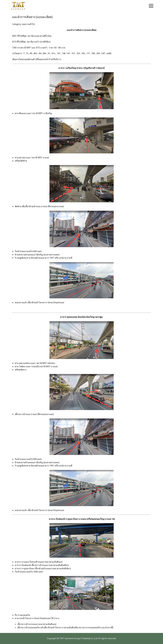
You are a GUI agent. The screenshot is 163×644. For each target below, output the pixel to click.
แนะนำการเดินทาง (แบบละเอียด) (32, 17)
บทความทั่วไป (28, 24)
